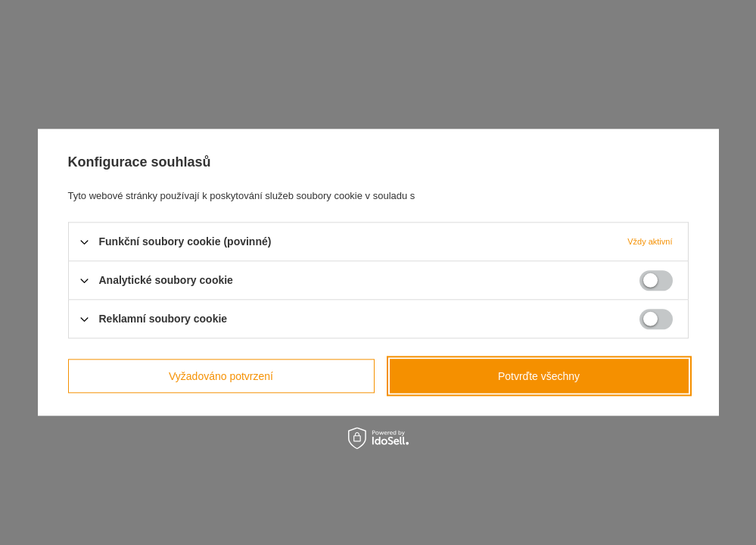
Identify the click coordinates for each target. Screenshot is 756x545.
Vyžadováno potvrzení (221, 376)
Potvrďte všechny (539, 376)
